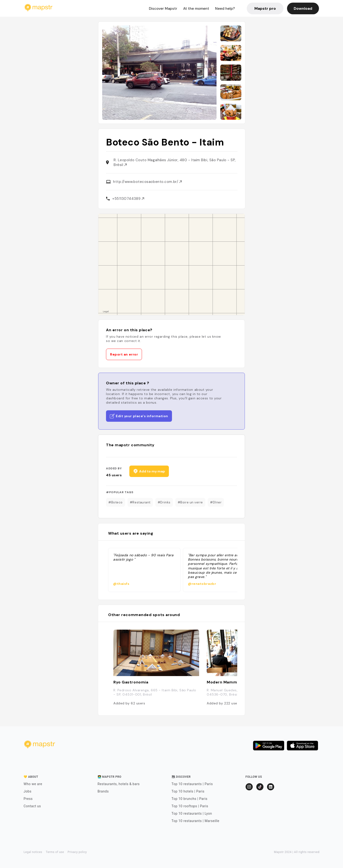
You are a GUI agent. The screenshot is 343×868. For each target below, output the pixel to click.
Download (303, 8)
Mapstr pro (265, 8)
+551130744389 (128, 199)
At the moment (196, 9)
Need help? (225, 9)
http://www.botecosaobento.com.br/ (147, 182)
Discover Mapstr (163, 9)
